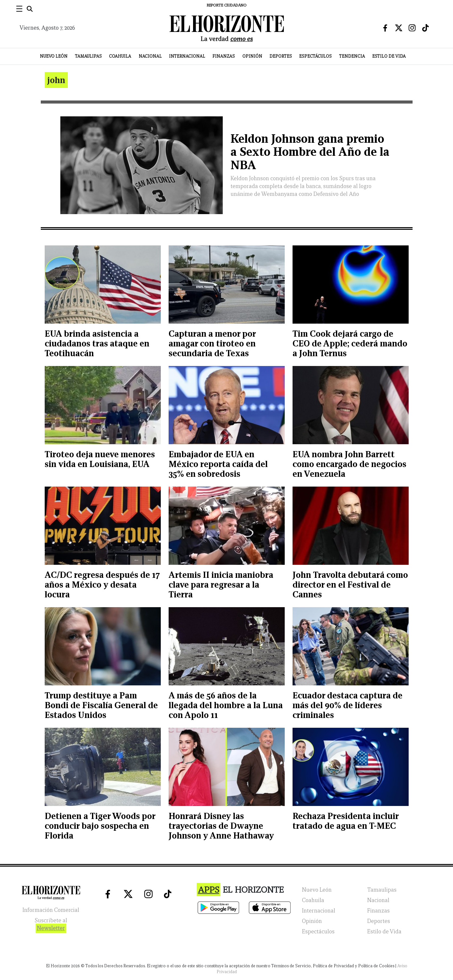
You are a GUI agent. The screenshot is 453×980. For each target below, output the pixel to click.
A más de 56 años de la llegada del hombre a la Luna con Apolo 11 (226, 705)
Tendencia (352, 56)
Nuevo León (54, 56)
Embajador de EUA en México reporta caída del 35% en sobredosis (218, 464)
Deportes (281, 56)
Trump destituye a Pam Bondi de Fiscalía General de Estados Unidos (101, 705)
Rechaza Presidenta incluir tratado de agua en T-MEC (346, 821)
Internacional (187, 56)
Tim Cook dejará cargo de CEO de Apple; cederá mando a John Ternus (350, 343)
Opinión (252, 56)
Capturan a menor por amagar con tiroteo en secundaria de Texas (212, 343)
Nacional (150, 56)
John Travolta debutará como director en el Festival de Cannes (350, 585)
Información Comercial (51, 910)
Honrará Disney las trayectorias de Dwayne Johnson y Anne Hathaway (221, 826)
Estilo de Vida (389, 56)
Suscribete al (51, 925)
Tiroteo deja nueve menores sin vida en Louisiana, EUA (100, 459)
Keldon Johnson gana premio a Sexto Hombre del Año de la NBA (310, 152)
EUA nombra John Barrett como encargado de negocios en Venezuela (349, 464)
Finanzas (224, 56)
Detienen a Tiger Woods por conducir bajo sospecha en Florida (100, 826)
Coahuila (120, 56)
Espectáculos (315, 56)
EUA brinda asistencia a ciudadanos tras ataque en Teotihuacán (97, 343)
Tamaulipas (88, 56)
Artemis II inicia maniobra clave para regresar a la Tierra (221, 585)
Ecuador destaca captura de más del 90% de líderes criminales (347, 705)
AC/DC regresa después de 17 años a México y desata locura (102, 585)
